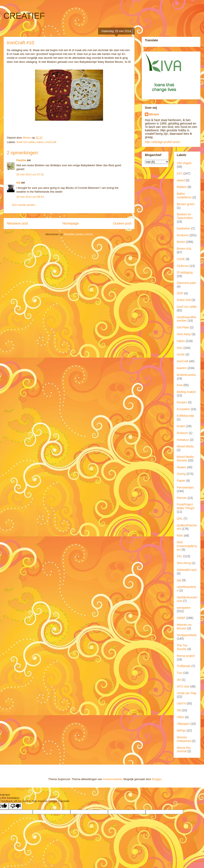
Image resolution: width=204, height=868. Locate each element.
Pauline (21, 160)
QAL (180, 519)
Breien (181, 242)
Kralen (181, 426)
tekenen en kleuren (184, 627)
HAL (180, 348)
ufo (179, 680)
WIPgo (181, 730)
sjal (179, 580)
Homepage (71, 223)
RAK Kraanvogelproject (187, 546)
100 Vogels (184, 163)
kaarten (182, 368)
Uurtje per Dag (186, 693)
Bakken (182, 187)
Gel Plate (183, 327)
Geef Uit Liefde (26, 142)
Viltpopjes (183, 724)
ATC (180, 173)
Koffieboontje (185, 416)
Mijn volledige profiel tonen (163, 142)
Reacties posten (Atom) (79, 234)
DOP (180, 293)
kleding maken (186, 392)
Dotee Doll (184, 300)
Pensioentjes (185, 487)
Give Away (184, 334)
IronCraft (51, 142)
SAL (180, 556)
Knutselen (183, 409)
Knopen (182, 402)
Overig (181, 474)
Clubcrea (183, 266)
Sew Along (184, 563)
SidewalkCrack (187, 570)
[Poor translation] (16, 806)
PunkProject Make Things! (186, 506)
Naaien (181, 467)
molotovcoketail (112, 779)
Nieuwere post (17, 223)
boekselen (184, 228)
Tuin (180, 673)
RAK (180, 536)
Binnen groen (186, 204)
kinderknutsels (186, 375)
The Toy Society (182, 647)
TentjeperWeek (187, 635)
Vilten (181, 717)
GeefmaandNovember (186, 319)
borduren (183, 235)
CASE (181, 259)
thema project (186, 656)
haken (40, 142)
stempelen (184, 608)
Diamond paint (186, 283)
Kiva (180, 385)
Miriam (154, 114)
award (181, 180)
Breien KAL (184, 249)
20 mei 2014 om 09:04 (30, 197)
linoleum (182, 433)
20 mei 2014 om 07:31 (30, 174)
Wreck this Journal (184, 750)
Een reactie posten (24, 205)
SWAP (181, 618)
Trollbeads (184, 666)
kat (18, 183)
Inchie (181, 354)
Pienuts (182, 498)
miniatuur (183, 440)
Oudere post (122, 223)
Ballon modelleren (184, 196)
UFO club (183, 686)
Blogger (157, 779)
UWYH (181, 703)
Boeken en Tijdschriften (185, 216)
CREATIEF (24, 16)
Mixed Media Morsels (185, 459)
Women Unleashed (184, 739)
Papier (181, 481)
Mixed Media (185, 446)
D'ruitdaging (185, 272)
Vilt (179, 710)
